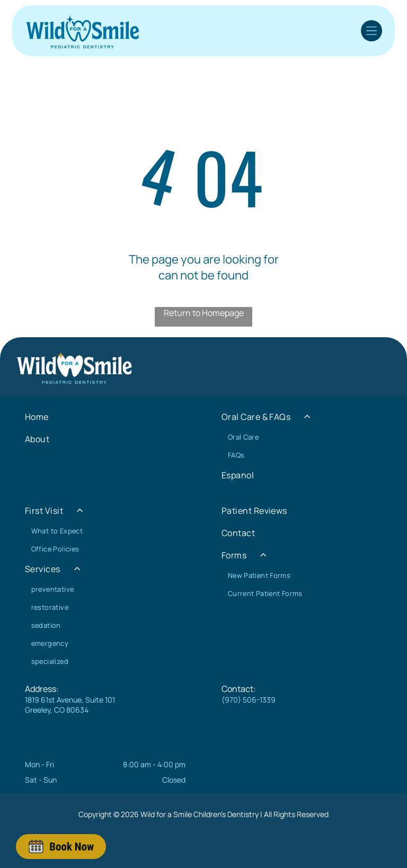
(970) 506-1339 (249, 700)
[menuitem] (105, 417)
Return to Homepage (204, 313)
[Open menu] (371, 31)
